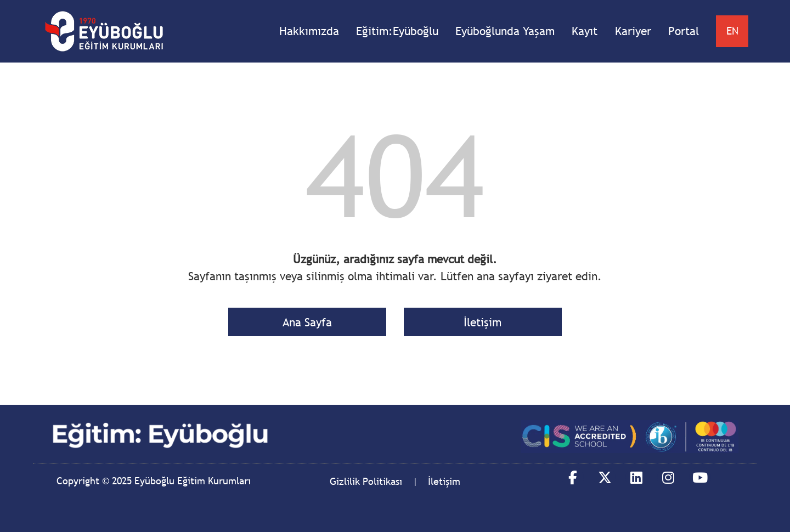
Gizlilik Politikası (366, 481)
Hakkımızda (309, 31)
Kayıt (585, 31)
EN (732, 31)
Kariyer (633, 31)
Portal (684, 31)
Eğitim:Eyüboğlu (397, 31)
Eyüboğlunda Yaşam (505, 31)
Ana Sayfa (307, 322)
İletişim (483, 322)
